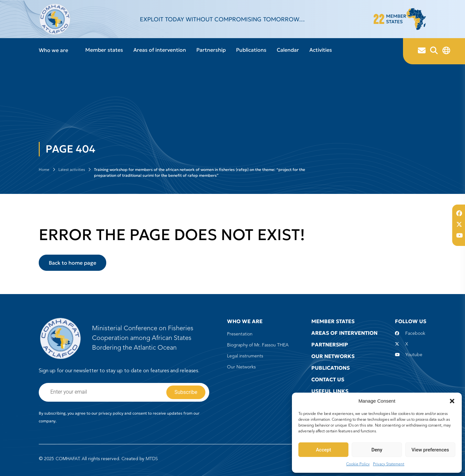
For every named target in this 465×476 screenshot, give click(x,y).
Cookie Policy (358, 464)
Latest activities (72, 170)
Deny (377, 450)
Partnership (211, 50)
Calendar (288, 50)
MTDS (152, 459)
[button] (452, 401)
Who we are (53, 50)
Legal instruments (245, 356)
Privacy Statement (389, 464)
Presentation (240, 334)
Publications (251, 50)
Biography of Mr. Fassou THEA (258, 345)
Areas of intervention (160, 50)
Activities (321, 50)
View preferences (430, 450)
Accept (323, 450)
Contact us (328, 379)
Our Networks (241, 367)
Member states (104, 50)
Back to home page (72, 263)
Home (44, 170)
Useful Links (330, 391)
